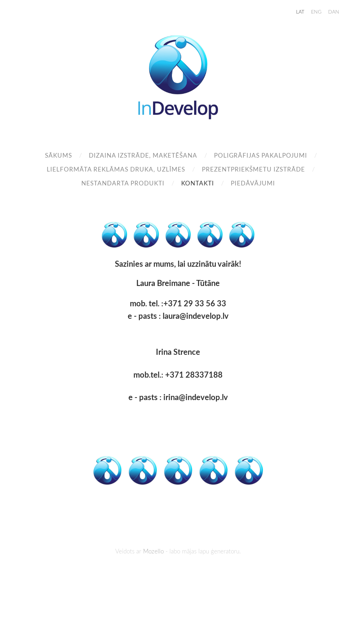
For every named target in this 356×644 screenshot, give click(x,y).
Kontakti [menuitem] (198, 183)
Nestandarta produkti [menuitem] (123, 183)
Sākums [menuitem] (59, 155)
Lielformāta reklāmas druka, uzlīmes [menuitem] (116, 169)
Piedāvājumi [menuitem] (253, 183)
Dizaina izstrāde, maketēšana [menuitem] (143, 155)
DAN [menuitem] (334, 12)
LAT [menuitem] (300, 12)
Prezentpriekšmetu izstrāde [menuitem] (253, 169)
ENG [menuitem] (316, 12)
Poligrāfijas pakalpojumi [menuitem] (261, 155)
